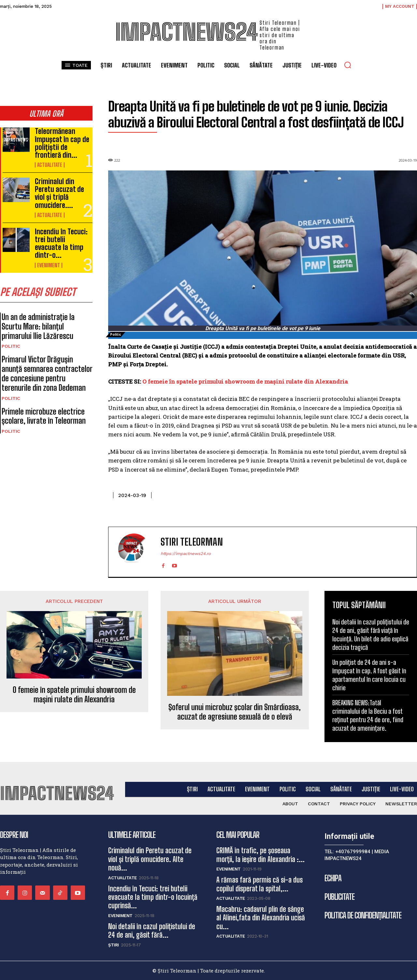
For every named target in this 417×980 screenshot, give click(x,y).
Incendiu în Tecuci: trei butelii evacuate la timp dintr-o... (61, 243)
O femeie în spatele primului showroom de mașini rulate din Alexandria (245, 381)
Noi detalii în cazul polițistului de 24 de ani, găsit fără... (152, 931)
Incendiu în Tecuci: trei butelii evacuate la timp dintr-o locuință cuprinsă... (153, 897)
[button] (348, 65)
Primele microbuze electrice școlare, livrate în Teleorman (44, 416)
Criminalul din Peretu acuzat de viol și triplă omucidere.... (59, 193)
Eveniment (49, 265)
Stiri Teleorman (192, 542)
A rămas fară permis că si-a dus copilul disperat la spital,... (259, 884)
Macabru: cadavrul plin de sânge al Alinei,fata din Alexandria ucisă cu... (261, 918)
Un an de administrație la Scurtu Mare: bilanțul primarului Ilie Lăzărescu (38, 326)
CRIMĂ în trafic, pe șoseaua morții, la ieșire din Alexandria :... (260, 855)
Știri (114, 945)
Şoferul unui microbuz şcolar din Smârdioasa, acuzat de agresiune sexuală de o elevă (235, 712)
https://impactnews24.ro (186, 554)
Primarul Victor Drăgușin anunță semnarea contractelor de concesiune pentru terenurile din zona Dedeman (47, 373)
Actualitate (50, 165)
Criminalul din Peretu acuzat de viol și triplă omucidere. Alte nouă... (150, 859)
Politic (11, 346)
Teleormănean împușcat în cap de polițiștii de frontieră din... (62, 143)
